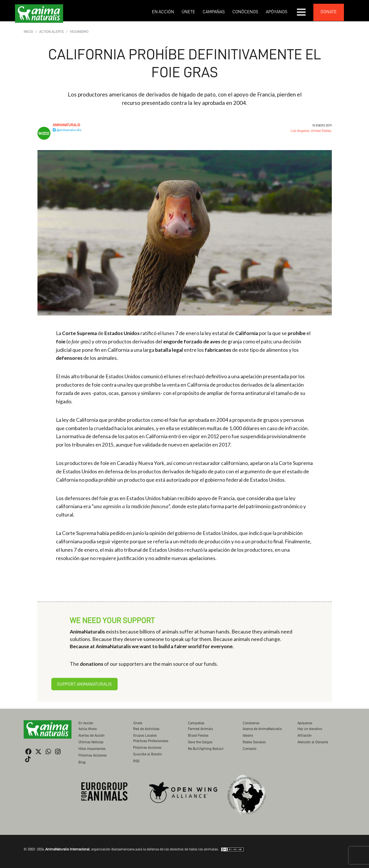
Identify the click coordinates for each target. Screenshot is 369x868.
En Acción (163, 12)
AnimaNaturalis (66, 125)
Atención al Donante (313, 742)
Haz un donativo (310, 729)
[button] (302, 12)
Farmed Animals (200, 729)
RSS (136, 761)
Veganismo (79, 32)
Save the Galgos (200, 742)
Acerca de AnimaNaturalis (262, 729)
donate (329, 12)
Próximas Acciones (93, 755)
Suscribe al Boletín (148, 754)
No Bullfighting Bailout (206, 749)
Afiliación (305, 735)
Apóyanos (277, 12)
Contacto (250, 749)
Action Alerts (51, 32)
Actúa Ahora (87, 729)
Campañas (214, 12)
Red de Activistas (146, 729)
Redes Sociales (254, 742)
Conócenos (245, 12)
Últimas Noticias (91, 742)
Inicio (28, 32)
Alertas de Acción (92, 735)
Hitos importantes (92, 749)
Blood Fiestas (198, 735)
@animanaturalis (67, 130)
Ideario (248, 735)
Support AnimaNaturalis (84, 684)
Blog (82, 762)
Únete (188, 12)
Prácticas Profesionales (151, 741)
